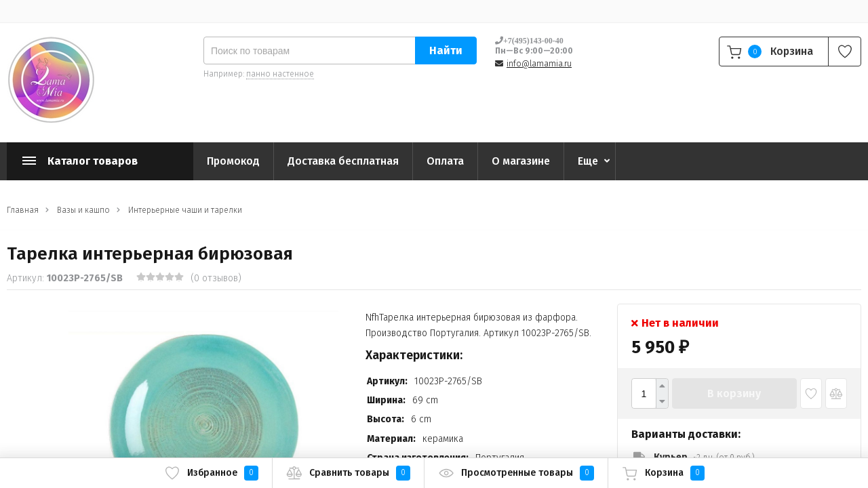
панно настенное (280, 74)
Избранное (211, 473)
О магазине (521, 161)
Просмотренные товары (516, 473)
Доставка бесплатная (343, 161)
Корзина (663, 473)
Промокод (233, 161)
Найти (446, 50)
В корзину (734, 393)
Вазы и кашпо (83, 210)
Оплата (445, 161)
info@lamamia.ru (539, 64)
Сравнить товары (348, 473)
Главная (23, 210)
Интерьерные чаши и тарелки (185, 210)
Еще (588, 161)
